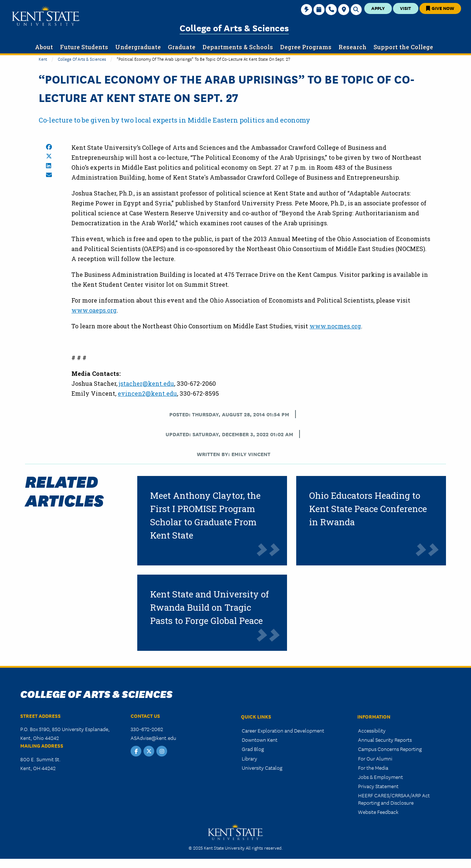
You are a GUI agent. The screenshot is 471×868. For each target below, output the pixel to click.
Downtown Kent (260, 740)
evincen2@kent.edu (147, 393)
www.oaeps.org (94, 310)
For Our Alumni (375, 758)
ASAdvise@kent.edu (153, 738)
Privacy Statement (378, 786)
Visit (406, 8)
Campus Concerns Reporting (390, 749)
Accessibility (372, 730)
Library (249, 758)
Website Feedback (378, 812)
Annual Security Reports (385, 740)
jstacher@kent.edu (146, 383)
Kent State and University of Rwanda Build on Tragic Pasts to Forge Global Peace (210, 607)
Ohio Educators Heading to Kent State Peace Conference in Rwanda (368, 509)
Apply (378, 8)
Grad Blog (253, 749)
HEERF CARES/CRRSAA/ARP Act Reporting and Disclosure (394, 799)
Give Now (440, 8)
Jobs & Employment (380, 777)
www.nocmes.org (335, 326)
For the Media (373, 768)
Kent (43, 59)
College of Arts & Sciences (234, 27)
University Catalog (262, 768)
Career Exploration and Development (283, 730)
